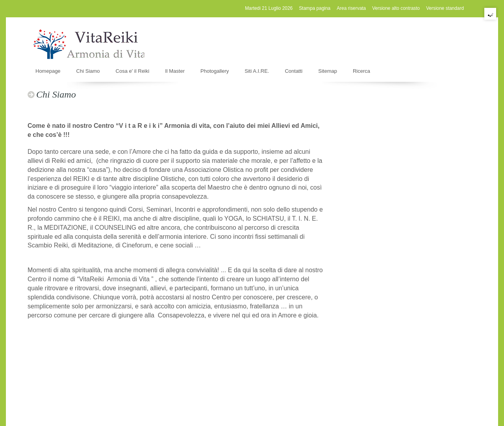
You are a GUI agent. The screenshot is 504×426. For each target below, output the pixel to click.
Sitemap (328, 71)
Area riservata (351, 8)
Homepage (48, 71)
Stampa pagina (315, 8)
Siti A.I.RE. (257, 71)
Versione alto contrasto (396, 8)
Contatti (294, 71)
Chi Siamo (88, 71)
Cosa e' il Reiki (133, 71)
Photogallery (215, 71)
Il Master (175, 71)
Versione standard (445, 8)
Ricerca (361, 71)
